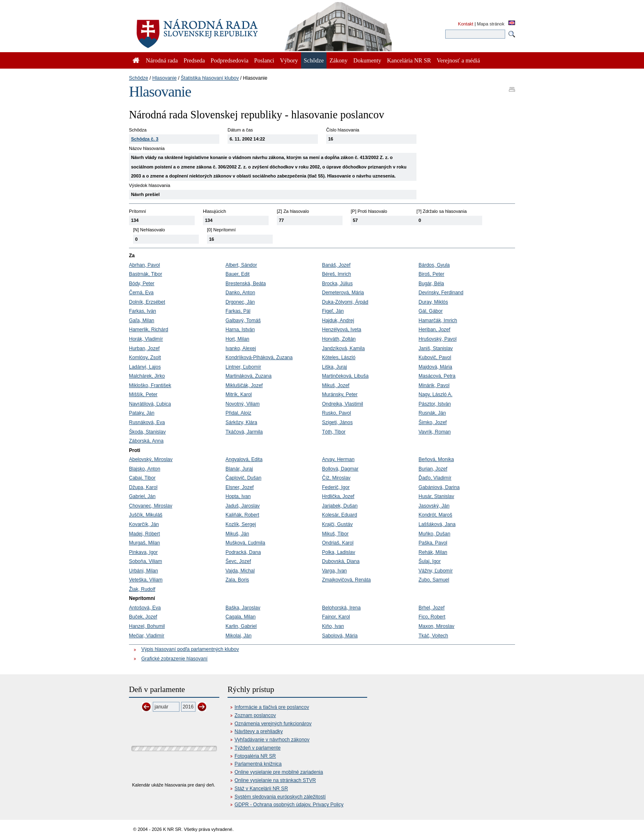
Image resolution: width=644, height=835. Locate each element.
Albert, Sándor (241, 265)
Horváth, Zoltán (339, 339)
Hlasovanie (164, 78)
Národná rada (162, 60)
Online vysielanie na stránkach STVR (275, 780)
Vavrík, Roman (435, 432)
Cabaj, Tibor (142, 478)
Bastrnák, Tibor (146, 274)
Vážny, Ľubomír (436, 571)
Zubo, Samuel (434, 580)
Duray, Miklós (433, 302)
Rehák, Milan (433, 552)
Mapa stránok (491, 24)
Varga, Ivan (334, 571)
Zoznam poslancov (255, 715)
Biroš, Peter (431, 274)
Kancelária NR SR (409, 60)
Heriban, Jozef (434, 330)
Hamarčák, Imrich (438, 321)
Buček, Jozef (143, 617)
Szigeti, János (337, 422)
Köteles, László (339, 358)
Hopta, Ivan (238, 496)
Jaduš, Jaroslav (243, 506)
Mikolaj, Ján (238, 636)
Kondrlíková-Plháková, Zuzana (259, 358)
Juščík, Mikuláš (146, 515)
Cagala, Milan (240, 617)
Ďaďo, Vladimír (435, 478)
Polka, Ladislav (339, 552)
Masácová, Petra (437, 376)
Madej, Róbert (144, 534)
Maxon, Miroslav (436, 626)
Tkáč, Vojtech (433, 636)
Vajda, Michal (240, 571)
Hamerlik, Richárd (148, 330)
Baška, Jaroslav (243, 608)
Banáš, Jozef (336, 265)
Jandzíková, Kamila (343, 348)
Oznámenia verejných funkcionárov (273, 724)
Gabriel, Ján (142, 496)
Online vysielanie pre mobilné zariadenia (279, 772)
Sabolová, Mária (340, 636)
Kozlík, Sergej (241, 524)
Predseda (194, 60)
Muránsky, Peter (340, 394)
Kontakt (466, 24)
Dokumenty (367, 60)
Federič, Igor (336, 487)
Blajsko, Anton (145, 469)
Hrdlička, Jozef (338, 496)
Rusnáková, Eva (147, 422)
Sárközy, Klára (241, 422)
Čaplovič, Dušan (243, 478)
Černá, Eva (141, 293)
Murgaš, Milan (144, 543)
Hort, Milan (237, 339)
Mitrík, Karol (239, 394)
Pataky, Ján (142, 413)
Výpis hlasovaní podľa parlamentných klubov (190, 649)
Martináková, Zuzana (248, 376)
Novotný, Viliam (243, 404)
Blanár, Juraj (239, 469)
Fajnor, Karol (336, 617)
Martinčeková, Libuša (345, 376)
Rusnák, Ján (432, 413)
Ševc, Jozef (238, 561)
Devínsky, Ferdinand (441, 293)
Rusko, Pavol (337, 413)
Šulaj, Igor (430, 561)
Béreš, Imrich (337, 274)
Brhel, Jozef (431, 608)
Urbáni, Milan (144, 571)
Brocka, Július (337, 284)
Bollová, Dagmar (340, 469)
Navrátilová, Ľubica (150, 404)
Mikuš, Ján (237, 534)
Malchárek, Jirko (147, 376)
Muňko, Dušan (434, 534)
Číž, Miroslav (336, 478)
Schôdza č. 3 (145, 139)
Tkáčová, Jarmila (244, 432)
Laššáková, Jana (437, 524)
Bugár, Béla (431, 284)
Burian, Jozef (433, 469)
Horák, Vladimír (146, 339)
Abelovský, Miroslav (151, 459)
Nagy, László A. (436, 394)
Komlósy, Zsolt (145, 358)
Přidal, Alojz (238, 413)
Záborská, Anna (146, 441)
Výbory (289, 60)
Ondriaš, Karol (338, 543)
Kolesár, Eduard (339, 515)
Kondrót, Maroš (435, 515)
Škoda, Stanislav (147, 432)
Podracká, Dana (243, 552)
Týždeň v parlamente (258, 748)
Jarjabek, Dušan (340, 506)
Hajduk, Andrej (338, 321)
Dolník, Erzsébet (147, 302)
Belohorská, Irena (341, 608)
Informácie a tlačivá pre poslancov (272, 707)
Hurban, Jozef (144, 348)
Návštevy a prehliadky (259, 731)
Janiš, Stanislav (436, 348)
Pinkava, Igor (143, 552)
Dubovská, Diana (341, 561)
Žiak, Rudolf (142, 589)
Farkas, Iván (143, 311)
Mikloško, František (150, 385)
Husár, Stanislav (436, 496)
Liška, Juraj (335, 367)
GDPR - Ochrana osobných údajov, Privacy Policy (289, 805)
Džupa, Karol (143, 487)
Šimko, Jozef (433, 422)
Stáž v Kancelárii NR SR (261, 789)
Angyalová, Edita (244, 459)
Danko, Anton (240, 293)
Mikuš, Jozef (336, 385)
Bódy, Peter (142, 284)
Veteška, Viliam (146, 580)
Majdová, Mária (435, 367)
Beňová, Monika (436, 459)
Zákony (338, 60)
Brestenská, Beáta (246, 284)
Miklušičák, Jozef (244, 385)
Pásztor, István (435, 404)
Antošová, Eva (145, 608)
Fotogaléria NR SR (255, 756)
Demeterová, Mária (343, 293)
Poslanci (264, 60)
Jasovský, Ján (434, 506)
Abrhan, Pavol (144, 265)
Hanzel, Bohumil (147, 626)
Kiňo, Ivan (333, 626)
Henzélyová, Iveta (342, 330)
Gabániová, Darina (439, 487)
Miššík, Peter (143, 394)
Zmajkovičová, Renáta (346, 580)
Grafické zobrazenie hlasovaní (174, 659)
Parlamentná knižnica (258, 764)
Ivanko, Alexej (241, 348)
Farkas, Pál (238, 311)
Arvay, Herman (338, 459)
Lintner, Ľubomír (243, 367)
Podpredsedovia (230, 60)
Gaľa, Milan (142, 321)
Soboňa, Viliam (146, 561)
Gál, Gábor (431, 311)
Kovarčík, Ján (144, 524)
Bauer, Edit (238, 274)
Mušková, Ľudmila (245, 543)
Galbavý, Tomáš (243, 321)
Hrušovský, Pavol (438, 339)
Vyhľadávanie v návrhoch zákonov (272, 740)
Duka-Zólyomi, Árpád (345, 302)
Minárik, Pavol (434, 385)
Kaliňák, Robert (242, 515)
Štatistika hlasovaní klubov (210, 78)
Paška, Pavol (433, 543)
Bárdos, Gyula (434, 265)
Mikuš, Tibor (335, 534)
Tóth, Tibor (334, 432)
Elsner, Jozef (240, 487)
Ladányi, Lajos (145, 367)
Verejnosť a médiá (458, 60)
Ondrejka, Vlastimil (343, 404)
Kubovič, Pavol (435, 358)
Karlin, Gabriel (241, 626)
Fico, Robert (432, 617)
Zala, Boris (237, 580)
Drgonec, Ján (240, 302)
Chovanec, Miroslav (151, 506)
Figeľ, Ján (333, 311)
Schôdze (139, 78)
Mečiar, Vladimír (147, 636)
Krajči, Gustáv (337, 524)
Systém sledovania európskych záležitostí (280, 797)
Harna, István (240, 330)
